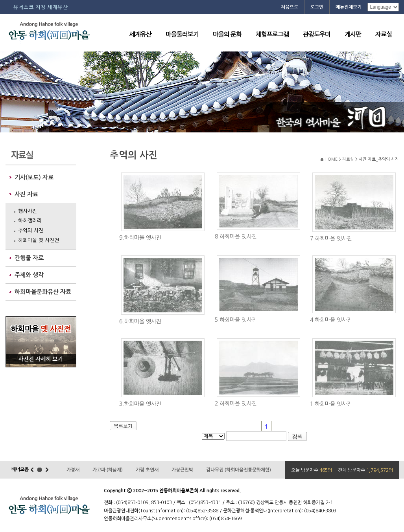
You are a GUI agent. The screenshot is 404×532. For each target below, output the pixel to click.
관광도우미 (317, 34)
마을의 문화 (227, 34)
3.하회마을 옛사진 (140, 404)
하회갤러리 (30, 221)
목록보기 (123, 426)
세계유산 (140, 34)
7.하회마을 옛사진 (331, 238)
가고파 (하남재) (108, 470)
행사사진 (28, 211)
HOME (331, 159)
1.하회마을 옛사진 (331, 404)
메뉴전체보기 (349, 7)
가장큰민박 (182, 470)
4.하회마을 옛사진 (331, 320)
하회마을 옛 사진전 (39, 240)
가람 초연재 (147, 470)
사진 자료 (26, 194)
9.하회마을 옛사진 (140, 238)
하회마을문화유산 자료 (43, 292)
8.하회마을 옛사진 (236, 237)
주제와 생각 (29, 275)
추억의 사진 (31, 230)
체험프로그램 (272, 34)
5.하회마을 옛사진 (236, 320)
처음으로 (290, 7)
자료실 (384, 34)
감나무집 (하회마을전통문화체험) (239, 470)
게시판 (353, 34)
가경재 (73, 470)
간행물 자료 (29, 258)
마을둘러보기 (182, 34)
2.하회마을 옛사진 (236, 404)
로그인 (317, 7)
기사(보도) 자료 (34, 177)
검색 (297, 437)
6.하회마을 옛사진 (140, 321)
